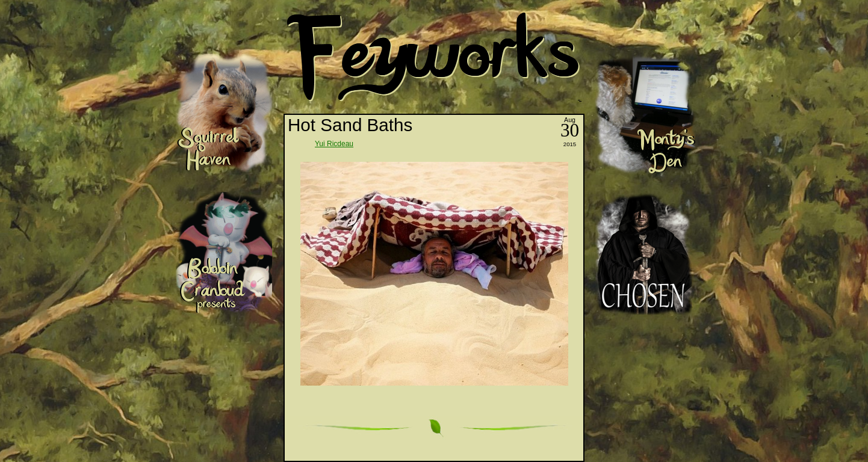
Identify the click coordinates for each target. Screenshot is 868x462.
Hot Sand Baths (350, 125)
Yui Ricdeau (334, 144)
